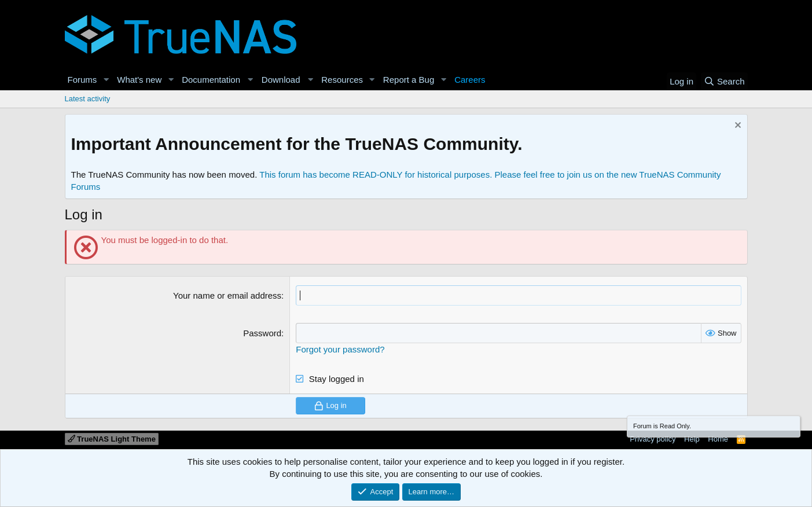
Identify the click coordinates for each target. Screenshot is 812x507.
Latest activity (88, 99)
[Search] (724, 81)
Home (718, 439)
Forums (82, 80)
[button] (106, 80)
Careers (470, 80)
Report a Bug (409, 80)
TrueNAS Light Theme (112, 439)
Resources (342, 80)
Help (692, 439)
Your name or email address (227, 295)
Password (262, 333)
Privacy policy (653, 439)
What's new (139, 80)
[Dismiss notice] (736, 126)
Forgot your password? (340, 349)
